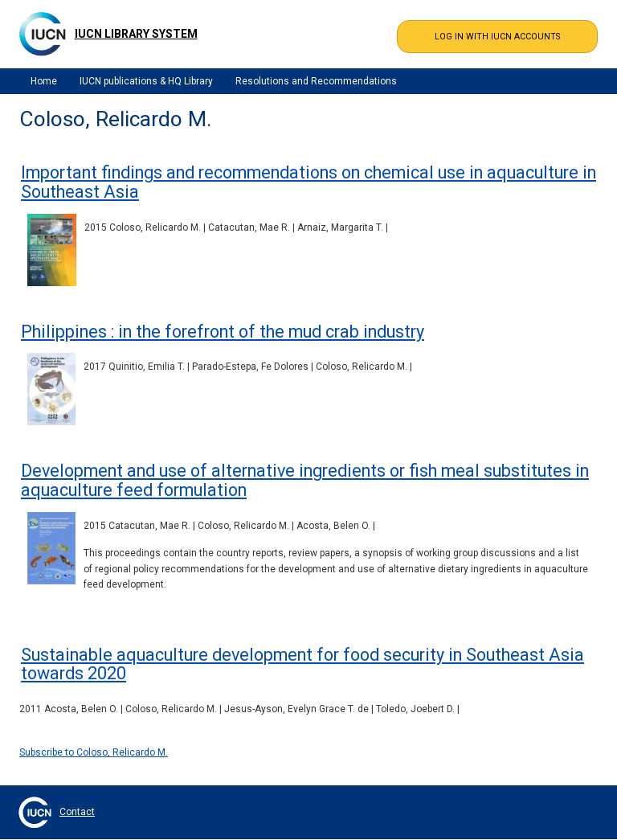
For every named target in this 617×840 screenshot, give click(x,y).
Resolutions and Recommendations (316, 81)
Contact (77, 812)
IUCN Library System (136, 34)
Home (44, 81)
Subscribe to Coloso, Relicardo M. (94, 752)
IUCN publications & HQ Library (146, 81)
